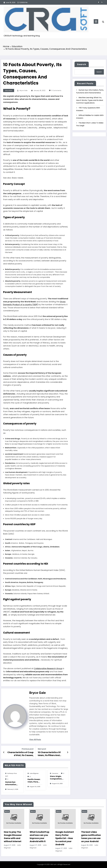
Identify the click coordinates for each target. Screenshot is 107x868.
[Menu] (96, 21)
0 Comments (56, 90)
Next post (42, 749)
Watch (7, 811)
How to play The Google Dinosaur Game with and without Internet (13, 837)
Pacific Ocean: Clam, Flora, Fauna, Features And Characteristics (35, 781)
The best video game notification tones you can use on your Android (91, 837)
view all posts (35, 740)
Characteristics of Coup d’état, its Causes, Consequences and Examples (20, 754)
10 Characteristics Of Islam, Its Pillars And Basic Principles (49, 754)
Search (82, 64)
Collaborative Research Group (48, 668)
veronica (55, 773)
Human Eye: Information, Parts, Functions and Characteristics (12, 783)
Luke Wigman (34, 773)
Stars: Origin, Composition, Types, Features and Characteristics (57, 778)
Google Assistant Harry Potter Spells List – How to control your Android (65, 838)
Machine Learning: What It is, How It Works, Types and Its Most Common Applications (90, 100)
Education (9, 90)
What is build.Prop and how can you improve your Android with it (39, 837)
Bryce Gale (24, 90)
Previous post (28, 749)
